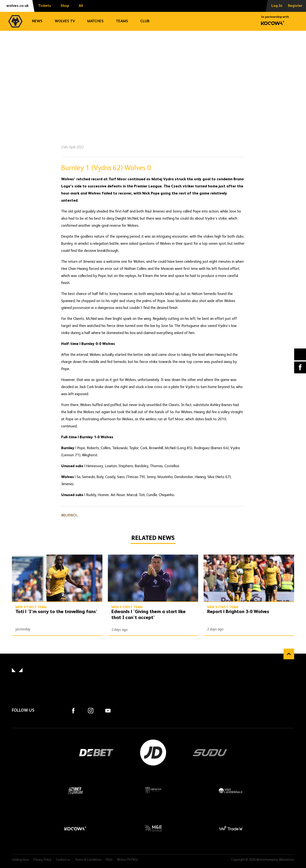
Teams (122, 21)
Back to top (289, 654)
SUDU (210, 753)
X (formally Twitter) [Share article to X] (300, 354)
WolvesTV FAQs (128, 860)
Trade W (231, 828)
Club (145, 21)
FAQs (109, 860)
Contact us (63, 860)
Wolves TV (65, 21)
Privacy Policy (43, 860)
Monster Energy (153, 791)
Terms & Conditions (88, 860)
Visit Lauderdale (231, 791)
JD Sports (153, 753)
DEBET (96, 753)
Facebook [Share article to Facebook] (300, 367)
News (37, 21)
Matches (95, 21)
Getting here (21, 860)
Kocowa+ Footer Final (75, 828)
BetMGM (75, 791)
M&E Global (153, 828)
